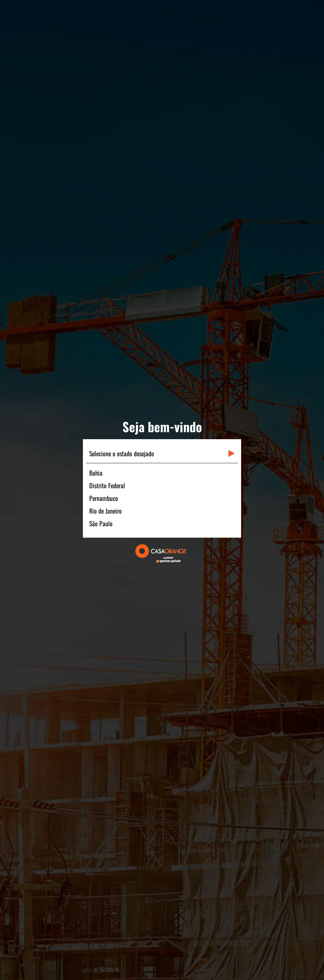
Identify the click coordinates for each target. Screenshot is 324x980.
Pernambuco (104, 498)
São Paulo (101, 523)
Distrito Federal (107, 485)
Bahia (96, 473)
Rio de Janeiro (106, 511)
